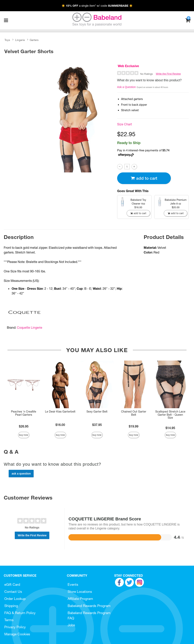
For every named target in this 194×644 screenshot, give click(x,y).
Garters (34, 40)
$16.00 (60, 425)
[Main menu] (6, 20)
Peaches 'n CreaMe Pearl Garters (24, 413)
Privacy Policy (15, 627)
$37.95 (97, 425)
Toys (7, 40)
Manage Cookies (17, 634)
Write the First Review (168, 74)
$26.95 (24, 426)
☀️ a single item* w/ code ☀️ (97, 6)
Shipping (11, 606)
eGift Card (12, 584)
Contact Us (13, 592)
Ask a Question (126, 87)
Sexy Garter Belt (97, 412)
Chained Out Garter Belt (134, 413)
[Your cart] (188, 20)
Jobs (71, 625)
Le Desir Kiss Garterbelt (60, 412)
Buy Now (24, 435)
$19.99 (134, 426)
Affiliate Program (80, 599)
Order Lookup (15, 599)
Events (73, 584)
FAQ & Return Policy (20, 613)
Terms (9, 620)
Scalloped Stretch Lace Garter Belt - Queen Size (170, 415)
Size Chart (125, 124)
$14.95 (170, 428)
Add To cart (144, 178)
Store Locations (80, 592)
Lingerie (20, 40)
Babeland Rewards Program (89, 606)
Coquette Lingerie (30, 328)
